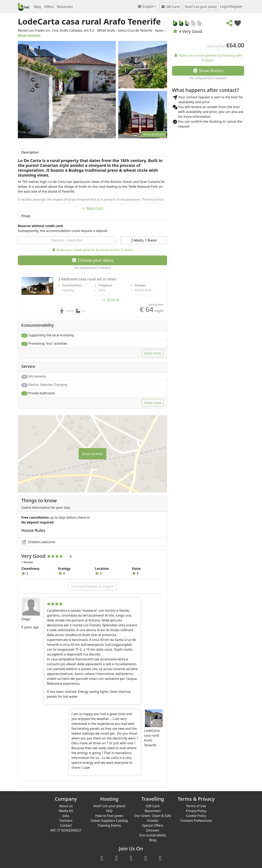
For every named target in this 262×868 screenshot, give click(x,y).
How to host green (109, 816)
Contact (66, 825)
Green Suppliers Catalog (109, 821)
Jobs (66, 816)
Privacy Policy (196, 811)
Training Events (109, 825)
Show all (111, 299)
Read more (92, 208)
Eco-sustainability (153, 835)
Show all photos (154, 134)
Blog (38, 7)
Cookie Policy (196, 816)
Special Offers (153, 825)
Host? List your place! (201, 7)
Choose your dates (92, 260)
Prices (26, 216)
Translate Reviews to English (92, 586)
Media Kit (66, 811)
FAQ (109, 811)
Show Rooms (208, 71)
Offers (49, 7)
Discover (153, 830)
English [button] (145, 6)
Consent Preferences (196, 821)
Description (30, 152)
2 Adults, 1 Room (144, 240)
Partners (66, 821)
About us (66, 806)
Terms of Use (196, 806)
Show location (29, 35)
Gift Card (170, 7)
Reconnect (65, 7)
